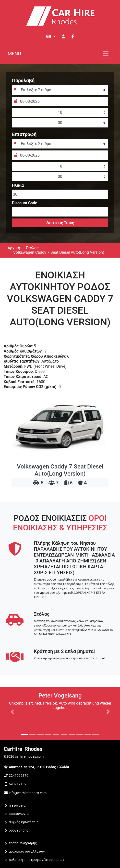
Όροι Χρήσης (19, 830)
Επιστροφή (24, 134)
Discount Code (25, 203)
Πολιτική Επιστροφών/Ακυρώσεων (36, 860)
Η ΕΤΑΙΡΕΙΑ (17, 805)
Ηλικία (18, 185)
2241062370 (19, 776)
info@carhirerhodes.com (28, 793)
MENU (14, 54)
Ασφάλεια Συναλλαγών (27, 851)
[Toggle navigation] (106, 54)
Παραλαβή (23, 80)
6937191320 (19, 784)
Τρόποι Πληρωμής (23, 843)
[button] (12, 712)
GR (49, 37)
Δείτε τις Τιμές (60, 223)
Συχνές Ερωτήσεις (24, 822)
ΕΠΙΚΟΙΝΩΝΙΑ (19, 814)
